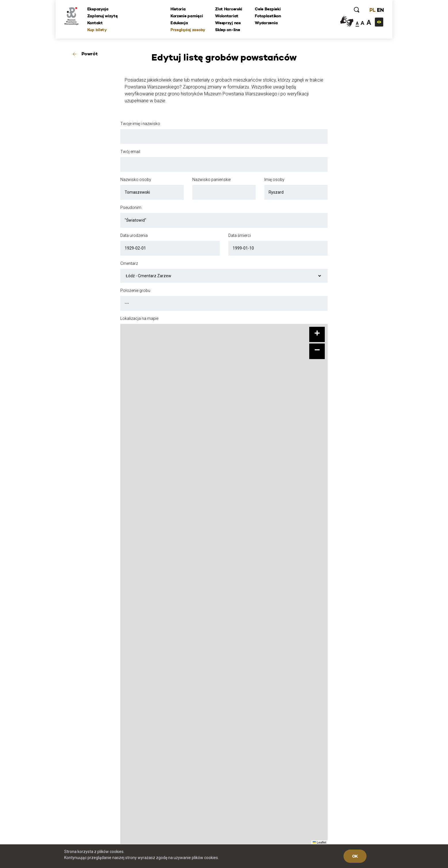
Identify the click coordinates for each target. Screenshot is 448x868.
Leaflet (319, 842)
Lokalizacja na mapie (139, 318)
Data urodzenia (134, 235)
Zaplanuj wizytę (102, 16)
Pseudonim (131, 207)
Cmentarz (129, 263)
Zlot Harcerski (229, 9)
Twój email (130, 152)
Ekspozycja (98, 9)
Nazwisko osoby (136, 180)
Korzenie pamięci (187, 16)
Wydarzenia (266, 23)
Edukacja (179, 23)
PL (372, 10)
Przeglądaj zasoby (188, 30)
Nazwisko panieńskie (211, 180)
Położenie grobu (135, 290)
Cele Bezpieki (268, 9)
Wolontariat (227, 16)
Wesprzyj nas (228, 23)
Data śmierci (240, 235)
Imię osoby (274, 180)
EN (380, 10)
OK (355, 856)
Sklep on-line (227, 30)
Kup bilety (97, 30)
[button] (317, 335)
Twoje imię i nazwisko (140, 124)
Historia (178, 9)
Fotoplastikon (268, 16)
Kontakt (95, 23)
